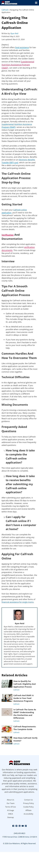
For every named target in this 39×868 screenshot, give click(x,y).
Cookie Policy (28, 807)
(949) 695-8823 (19, 833)
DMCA (11, 814)
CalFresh (5, 10)
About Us (11, 800)
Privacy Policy (28, 803)
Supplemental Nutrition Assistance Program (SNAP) (18, 65)
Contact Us (28, 800)
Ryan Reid (14, 33)
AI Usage (11, 810)
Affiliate (28, 810)
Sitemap (11, 817)
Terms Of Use (11, 807)
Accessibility (28, 814)
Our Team (11, 803)
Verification (8, 235)
